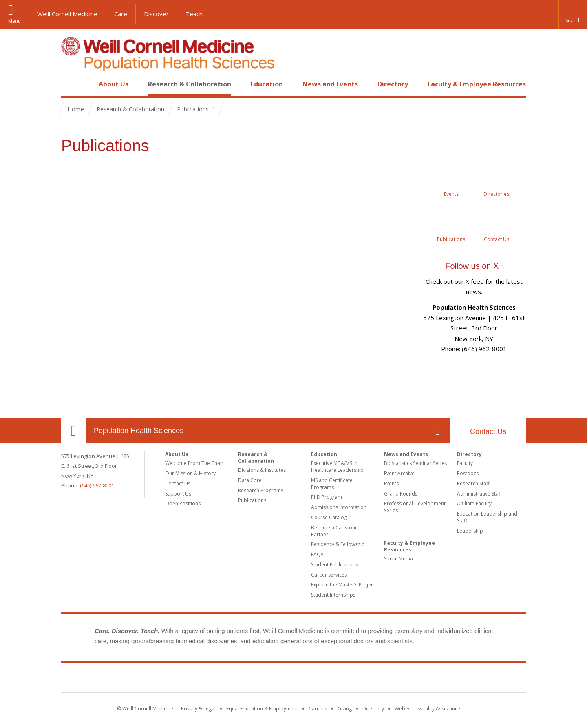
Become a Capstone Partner (334, 531)
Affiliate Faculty (474, 503)
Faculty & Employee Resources (477, 84)
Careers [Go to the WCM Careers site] (318, 709)
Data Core (250, 480)
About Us (114, 84)
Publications (252, 500)
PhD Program (327, 497)
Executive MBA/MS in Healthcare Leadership (337, 467)
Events (391, 483)
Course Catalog (329, 517)
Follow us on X (472, 266)
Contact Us (488, 431)
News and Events (330, 84)
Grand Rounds (401, 494)
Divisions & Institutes (262, 470)
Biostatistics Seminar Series (415, 463)
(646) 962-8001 (97, 485)
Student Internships (333, 595)
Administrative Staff (479, 494)
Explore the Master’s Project (343, 585)
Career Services (329, 575)
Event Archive (399, 473)
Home (70, 84)
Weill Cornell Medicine (67, 14)
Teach (194, 14)
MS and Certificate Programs (332, 484)
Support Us (178, 494)
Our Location (73, 431)
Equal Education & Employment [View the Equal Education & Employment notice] (262, 709)
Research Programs (261, 490)
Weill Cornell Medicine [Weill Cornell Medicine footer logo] (293, 679)
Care (121, 14)
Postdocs (468, 473)
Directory (393, 84)
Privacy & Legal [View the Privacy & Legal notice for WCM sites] (198, 709)
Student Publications (334, 565)
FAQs (317, 554)
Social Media (398, 559)
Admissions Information (339, 507)
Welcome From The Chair (194, 463)
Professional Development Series (415, 507)
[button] (573, 14)
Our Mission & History (190, 473)
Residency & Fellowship (338, 544)
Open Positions (183, 503)
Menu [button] (14, 21)
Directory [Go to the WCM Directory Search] (373, 709)
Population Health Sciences (139, 431)
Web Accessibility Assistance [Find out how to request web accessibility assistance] (427, 709)
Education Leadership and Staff (487, 517)
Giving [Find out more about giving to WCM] (345, 709)
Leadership (470, 531)
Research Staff (473, 483)
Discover (156, 14)
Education (267, 84)
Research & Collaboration (190, 84)
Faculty (465, 463)
